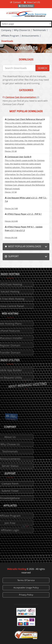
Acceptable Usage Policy (26, 588)
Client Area (27, 6)
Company (6, 30)
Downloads (7, 41)
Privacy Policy (26, 595)
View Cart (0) (33, 2)
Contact (17, 2)
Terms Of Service (26, 580)
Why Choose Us (22, 30)
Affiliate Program (10, 36)
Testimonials (39, 30)
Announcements (30, 36)
